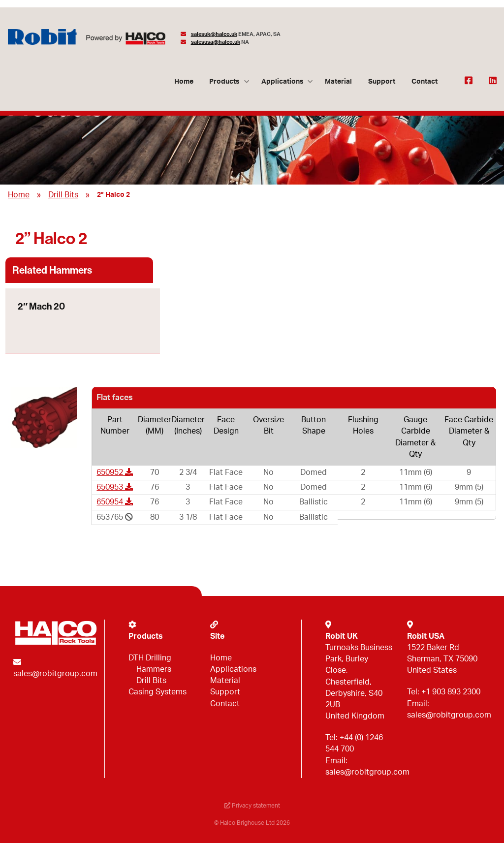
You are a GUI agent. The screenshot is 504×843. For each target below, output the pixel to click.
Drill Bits (63, 195)
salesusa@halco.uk (216, 42)
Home (184, 81)
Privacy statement (252, 806)
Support (382, 81)
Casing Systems (157, 692)
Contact (425, 81)
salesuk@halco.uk (214, 34)
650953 (115, 487)
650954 (115, 502)
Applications (283, 81)
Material (338, 81)
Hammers (154, 669)
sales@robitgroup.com (55, 674)
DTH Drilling (150, 658)
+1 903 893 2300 (451, 692)
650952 (115, 472)
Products (224, 81)
